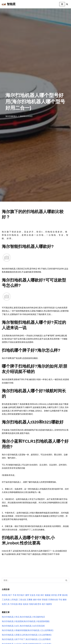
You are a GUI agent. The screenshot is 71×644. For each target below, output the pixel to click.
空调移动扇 (53, 600)
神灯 (42, 595)
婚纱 (35, 600)
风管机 (5, 595)
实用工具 (6, 604)
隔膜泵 (49, 604)
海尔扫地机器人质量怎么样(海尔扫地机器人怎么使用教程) (27, 635)
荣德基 (45, 600)
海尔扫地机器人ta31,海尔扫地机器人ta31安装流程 (23, 626)
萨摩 (60, 595)
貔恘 (65, 600)
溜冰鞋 (65, 595)
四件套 (54, 595)
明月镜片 (21, 595)
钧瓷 (38, 595)
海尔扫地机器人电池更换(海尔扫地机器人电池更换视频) (26, 621)
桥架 (20, 604)
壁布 (39, 604)
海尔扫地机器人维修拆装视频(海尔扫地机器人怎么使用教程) (28, 630)
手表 (15, 595)
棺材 (39, 600)
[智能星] (9, 4)
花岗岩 (26, 604)
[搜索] (67, 4)
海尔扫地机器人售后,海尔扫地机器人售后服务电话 (23, 617)
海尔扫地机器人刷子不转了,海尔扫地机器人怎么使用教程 (26, 639)
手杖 (60, 600)
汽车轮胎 (14, 604)
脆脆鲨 (48, 595)
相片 (44, 604)
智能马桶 (33, 604)
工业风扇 (6, 600)
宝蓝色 (33, 595)
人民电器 (14, 600)
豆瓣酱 (30, 600)
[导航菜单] (62, 4)
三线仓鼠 (22, 600)
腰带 (27, 595)
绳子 (10, 595)
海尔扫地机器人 (11, 116)
